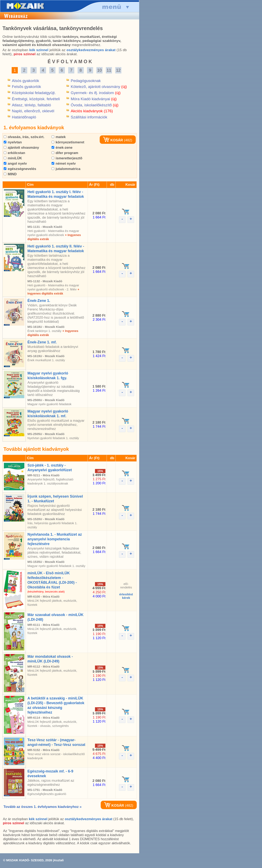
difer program (65, 153)
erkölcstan (14, 153)
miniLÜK (13, 158)
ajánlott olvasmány (21, 148)
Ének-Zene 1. (39, 301)
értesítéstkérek (126, 596)
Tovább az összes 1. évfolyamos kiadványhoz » (42, 807)
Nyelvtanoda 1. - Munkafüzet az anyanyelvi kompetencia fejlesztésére (55, 539)
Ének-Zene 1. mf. (42, 342)
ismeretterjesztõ (67, 158)
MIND (10, 174)
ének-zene (62, 148)
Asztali (59, 860)
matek (59, 137)
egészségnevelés (20, 169)
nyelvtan (13, 142)
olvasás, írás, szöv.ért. (24, 137)
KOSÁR (113, 140)
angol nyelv (15, 164)
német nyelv (64, 164)
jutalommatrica (66, 169)
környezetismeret (68, 142)
